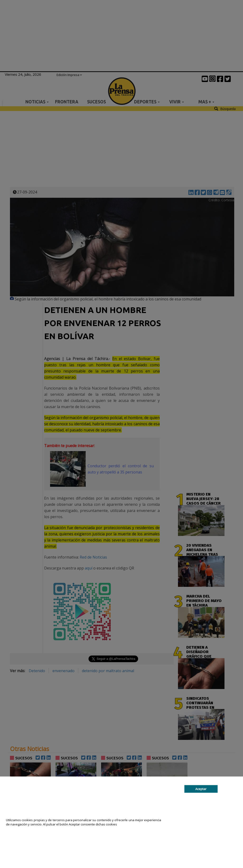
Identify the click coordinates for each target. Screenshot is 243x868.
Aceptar (201, 789)
